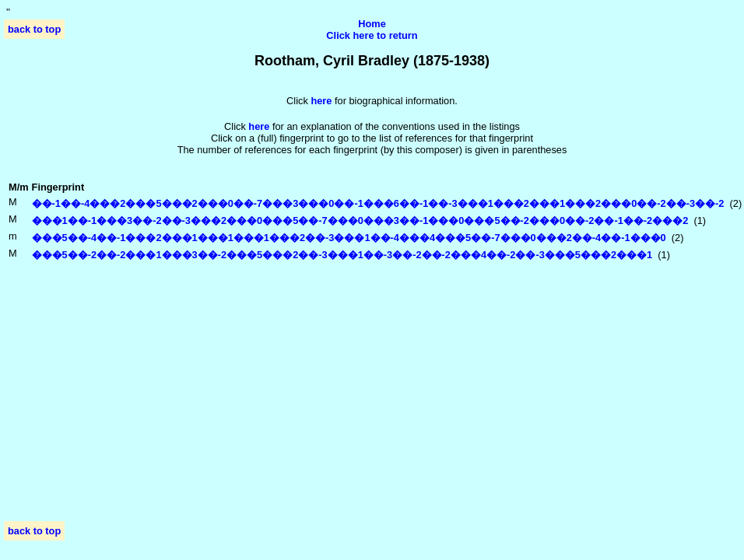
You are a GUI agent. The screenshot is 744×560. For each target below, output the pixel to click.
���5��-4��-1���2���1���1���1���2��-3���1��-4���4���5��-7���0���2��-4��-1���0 (349, 238)
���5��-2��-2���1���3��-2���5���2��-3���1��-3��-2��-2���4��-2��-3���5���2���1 (342, 255)
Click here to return (372, 35)
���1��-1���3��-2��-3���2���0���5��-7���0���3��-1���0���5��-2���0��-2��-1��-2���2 (360, 220)
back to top (34, 29)
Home (372, 24)
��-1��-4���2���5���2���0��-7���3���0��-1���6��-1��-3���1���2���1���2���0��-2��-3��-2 (378, 203)
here (259, 126)
